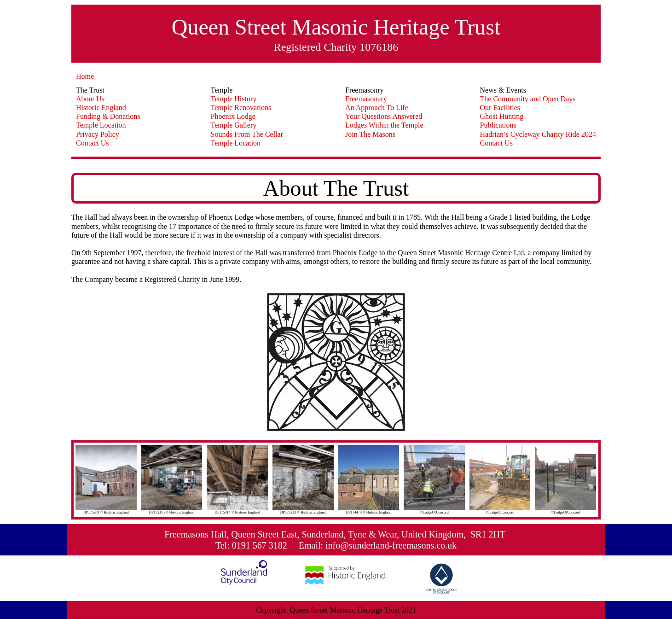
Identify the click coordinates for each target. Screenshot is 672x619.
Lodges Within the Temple (384, 125)
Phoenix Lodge (233, 116)
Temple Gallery (234, 125)
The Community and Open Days (528, 99)
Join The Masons (370, 134)
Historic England (101, 108)
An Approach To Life (377, 108)
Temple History (234, 99)
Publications (498, 125)
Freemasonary (366, 99)
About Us (90, 99)
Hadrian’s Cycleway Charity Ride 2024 (538, 134)
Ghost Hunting (502, 116)
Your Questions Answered (384, 116)
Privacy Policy (98, 134)
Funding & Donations (108, 116)
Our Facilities (500, 108)
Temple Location (101, 125)
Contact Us (93, 143)
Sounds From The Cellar (247, 134)
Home (85, 76)
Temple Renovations (241, 108)
